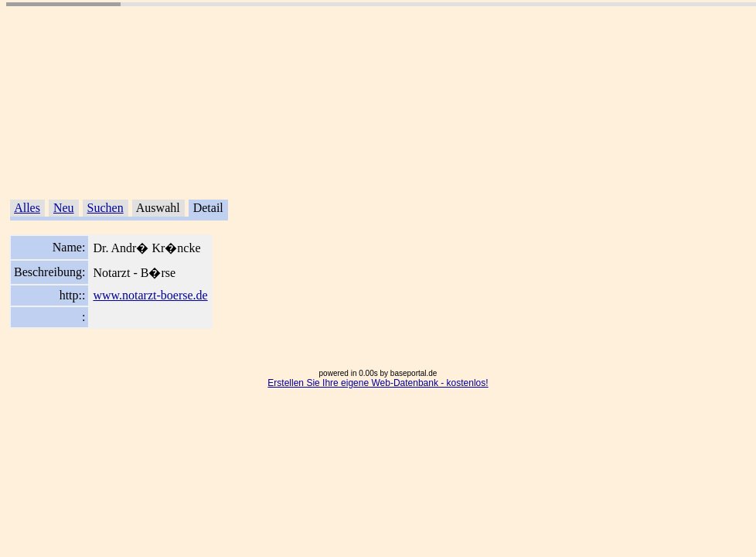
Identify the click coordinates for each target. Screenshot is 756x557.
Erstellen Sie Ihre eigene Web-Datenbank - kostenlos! (378, 383)
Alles (27, 208)
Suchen (106, 208)
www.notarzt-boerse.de (150, 295)
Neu (64, 208)
